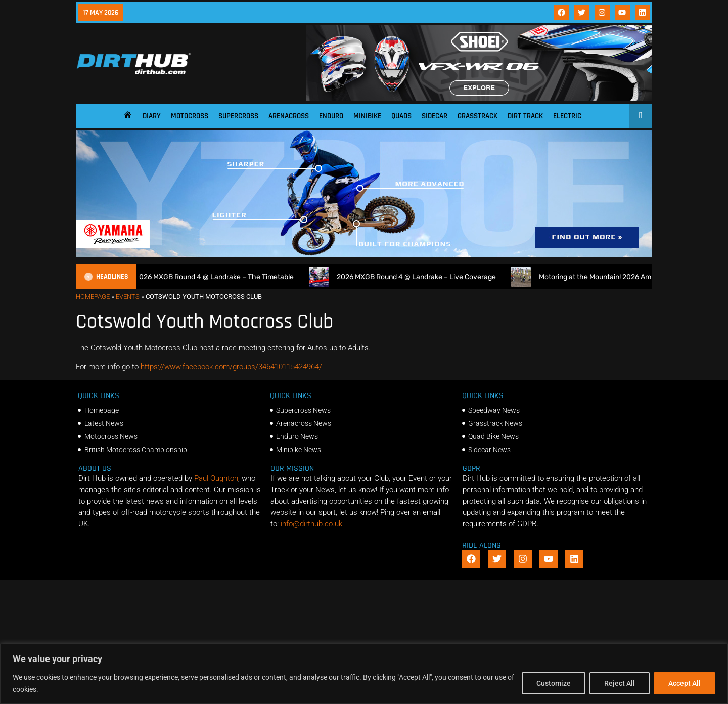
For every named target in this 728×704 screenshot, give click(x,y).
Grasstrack (477, 116)
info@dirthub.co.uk (311, 524)
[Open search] (641, 115)
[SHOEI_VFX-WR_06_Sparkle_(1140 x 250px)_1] (479, 98)
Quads (401, 116)
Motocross (190, 116)
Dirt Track (525, 116)
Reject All (620, 683)
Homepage (93, 297)
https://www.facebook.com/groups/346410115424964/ (231, 367)
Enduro (331, 116)
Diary (152, 116)
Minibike (367, 116)
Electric (567, 116)
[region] (364, 674)
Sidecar (435, 116)
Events (128, 297)
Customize (554, 683)
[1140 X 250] (364, 254)
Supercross (238, 116)
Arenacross (289, 116)
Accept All (685, 683)
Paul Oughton (216, 478)
